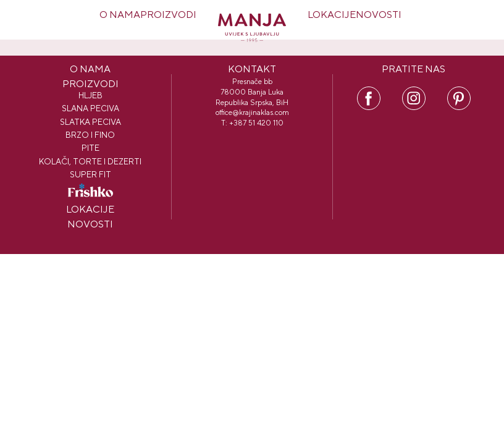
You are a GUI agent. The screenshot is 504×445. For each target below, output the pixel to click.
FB (368, 92)
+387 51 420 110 (256, 123)
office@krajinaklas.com (252, 112)
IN (414, 92)
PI (459, 92)
